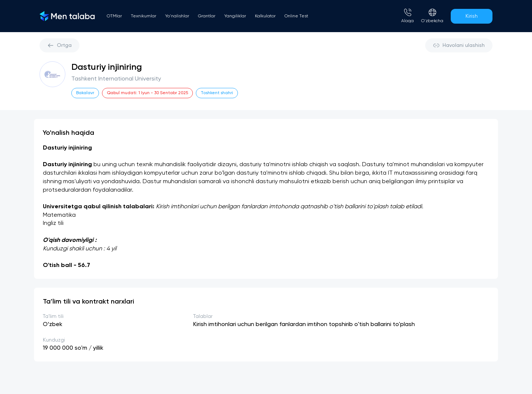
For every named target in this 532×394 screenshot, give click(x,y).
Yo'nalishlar (177, 16)
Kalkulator (265, 16)
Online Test (296, 16)
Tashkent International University (116, 79)
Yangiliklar (235, 16)
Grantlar (207, 16)
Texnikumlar (144, 16)
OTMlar (114, 16)
